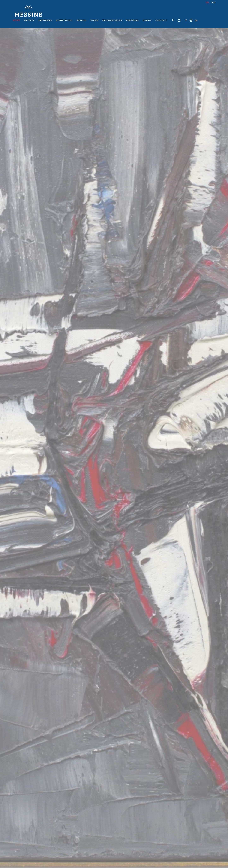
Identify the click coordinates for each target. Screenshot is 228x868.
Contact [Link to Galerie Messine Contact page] (161, 21)
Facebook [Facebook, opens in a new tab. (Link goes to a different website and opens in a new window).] (186, 21)
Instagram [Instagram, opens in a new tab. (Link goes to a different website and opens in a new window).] (191, 21)
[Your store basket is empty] (179, 21)
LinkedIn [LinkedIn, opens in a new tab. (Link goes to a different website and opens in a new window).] (196, 21)
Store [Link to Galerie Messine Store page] (94, 21)
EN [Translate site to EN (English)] (214, 3)
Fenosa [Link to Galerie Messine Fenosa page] (81, 21)
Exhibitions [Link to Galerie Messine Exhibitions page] (64, 21)
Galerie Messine (28, 11)
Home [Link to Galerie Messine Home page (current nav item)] (16, 21)
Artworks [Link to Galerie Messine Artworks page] (45, 21)
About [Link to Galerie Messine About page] (147, 21)
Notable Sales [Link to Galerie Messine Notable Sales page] (112, 21)
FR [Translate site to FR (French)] (207, 3)
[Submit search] (174, 20)
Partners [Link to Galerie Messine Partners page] (132, 21)
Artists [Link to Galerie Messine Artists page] (29, 21)
